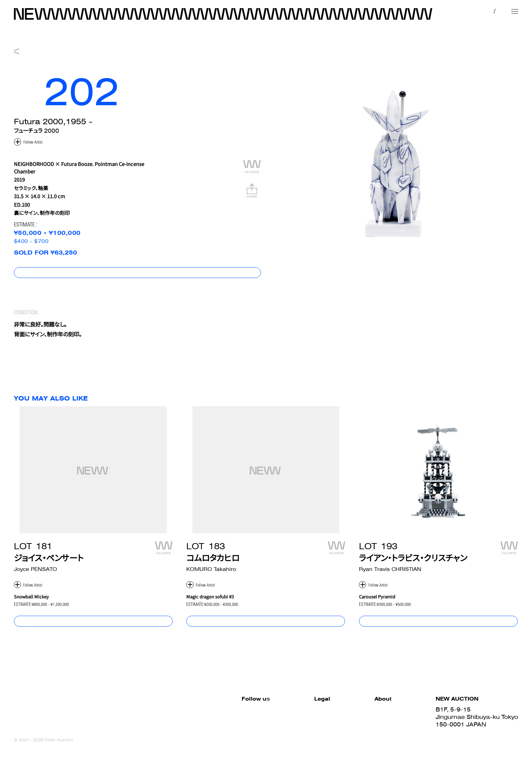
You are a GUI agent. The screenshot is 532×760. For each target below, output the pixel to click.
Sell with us (375, 725)
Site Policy (264, 710)
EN (493, 11)
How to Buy (375, 710)
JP (479, 11)
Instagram (190, 725)
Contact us (374, 740)
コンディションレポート (492, 278)
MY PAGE (450, 11)
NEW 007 (266, 40)
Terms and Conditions (282, 718)
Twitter (184, 718)
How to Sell (375, 718)
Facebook (189, 710)
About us (372, 733)
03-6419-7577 (457, 733)
